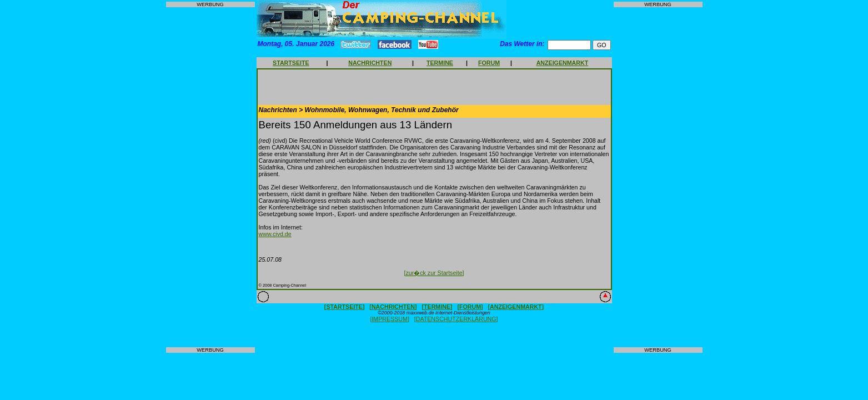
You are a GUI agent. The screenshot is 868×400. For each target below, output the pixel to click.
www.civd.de (275, 234)
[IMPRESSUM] (389, 319)
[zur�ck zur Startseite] (434, 273)
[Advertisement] (210, 177)
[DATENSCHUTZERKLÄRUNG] (456, 319)
